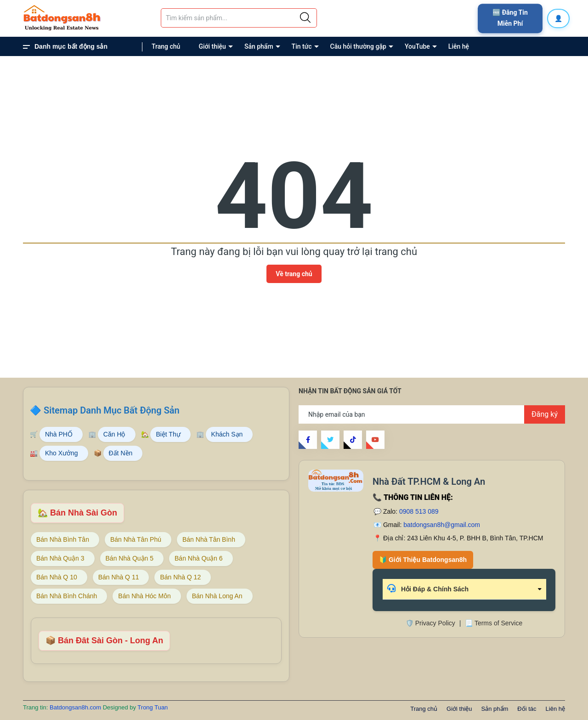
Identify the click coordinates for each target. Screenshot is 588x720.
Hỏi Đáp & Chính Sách (428, 588)
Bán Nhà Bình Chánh (67, 596)
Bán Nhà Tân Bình (209, 539)
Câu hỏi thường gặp (358, 46)
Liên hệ (459, 46)
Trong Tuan (153, 707)
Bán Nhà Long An (217, 596)
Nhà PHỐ (59, 434)
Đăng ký (545, 414)
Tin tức (302, 46)
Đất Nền (121, 453)
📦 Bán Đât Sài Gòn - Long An (104, 641)
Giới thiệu (212, 46)
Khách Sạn (227, 434)
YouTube (417, 46)
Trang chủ (166, 46)
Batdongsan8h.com (76, 707)
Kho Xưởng (62, 453)
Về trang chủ (294, 274)
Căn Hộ (114, 434)
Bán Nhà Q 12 (180, 577)
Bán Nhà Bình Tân (63, 539)
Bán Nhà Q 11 (119, 577)
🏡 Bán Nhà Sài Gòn (77, 513)
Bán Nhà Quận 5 (130, 558)
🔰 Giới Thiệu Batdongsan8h (423, 560)
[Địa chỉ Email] (432, 414)
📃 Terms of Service (494, 623)
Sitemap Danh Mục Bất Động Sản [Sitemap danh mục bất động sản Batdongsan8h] (112, 410)
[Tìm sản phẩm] (239, 18)
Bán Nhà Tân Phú (136, 539)
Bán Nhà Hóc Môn (144, 596)
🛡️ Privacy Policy (430, 623)
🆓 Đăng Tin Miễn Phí (510, 18)
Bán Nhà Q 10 (57, 577)
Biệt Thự (168, 434)
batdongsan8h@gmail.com (442, 525)
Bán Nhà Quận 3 (60, 558)
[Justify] (305, 18)
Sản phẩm (259, 46)
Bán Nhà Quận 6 (199, 558)
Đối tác (527, 709)
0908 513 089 (419, 511)
